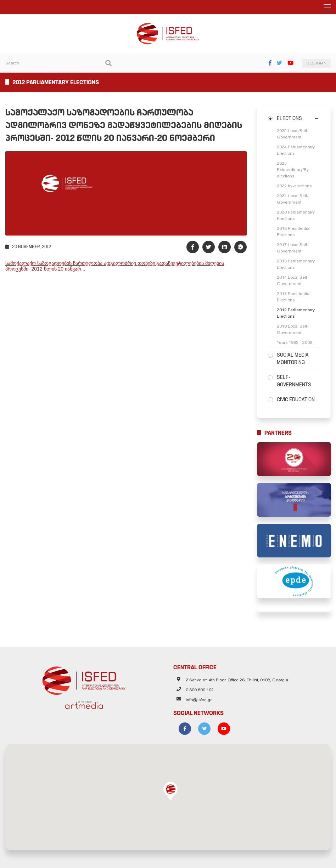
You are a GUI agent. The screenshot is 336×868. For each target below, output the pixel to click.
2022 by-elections (294, 186)
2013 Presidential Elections (294, 297)
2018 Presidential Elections (294, 232)
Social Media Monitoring (293, 359)
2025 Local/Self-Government (293, 134)
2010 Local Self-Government (293, 329)
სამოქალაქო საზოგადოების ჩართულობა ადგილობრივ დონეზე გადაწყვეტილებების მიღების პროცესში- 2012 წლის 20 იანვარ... (115, 266)
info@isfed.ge (199, 700)
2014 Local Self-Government (293, 280)
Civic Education (296, 399)
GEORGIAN (317, 63)
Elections (289, 118)
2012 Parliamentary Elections (296, 313)
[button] (170, 791)
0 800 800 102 (200, 690)
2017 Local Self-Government (293, 248)
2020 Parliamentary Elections (296, 215)
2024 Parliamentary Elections (296, 150)
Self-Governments (294, 381)
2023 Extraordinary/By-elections (294, 170)
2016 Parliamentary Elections (296, 264)
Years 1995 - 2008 (295, 342)
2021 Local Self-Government (293, 199)
